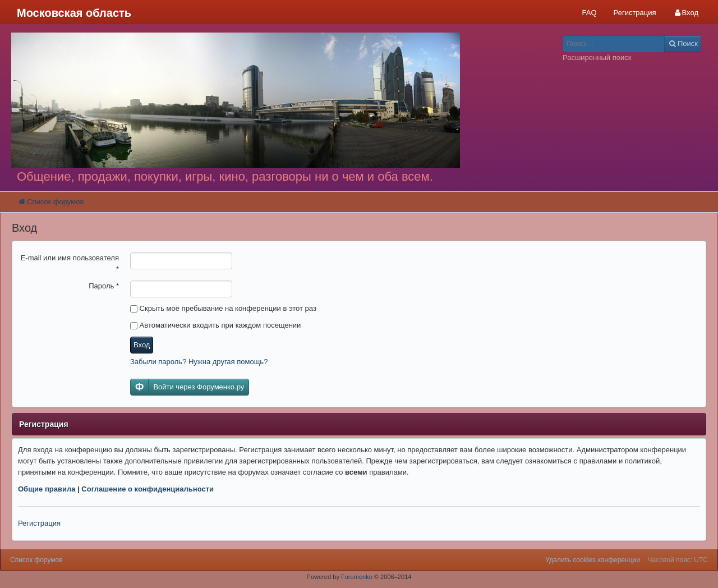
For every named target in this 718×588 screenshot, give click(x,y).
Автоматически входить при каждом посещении (215, 325)
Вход (142, 345)
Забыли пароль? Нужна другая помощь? (199, 362)
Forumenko (357, 577)
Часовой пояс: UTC (678, 560)
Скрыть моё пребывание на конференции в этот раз (223, 308)
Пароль (104, 286)
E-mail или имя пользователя (70, 263)
